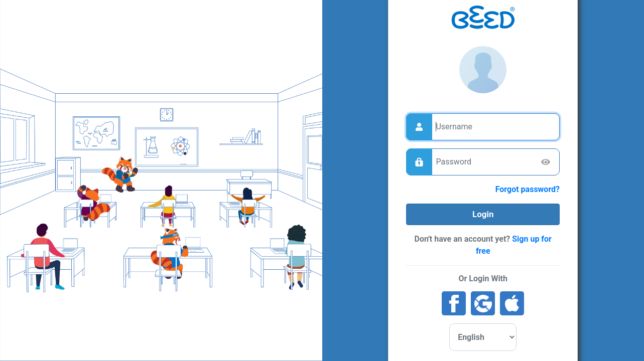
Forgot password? (528, 189)
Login (483, 214)
